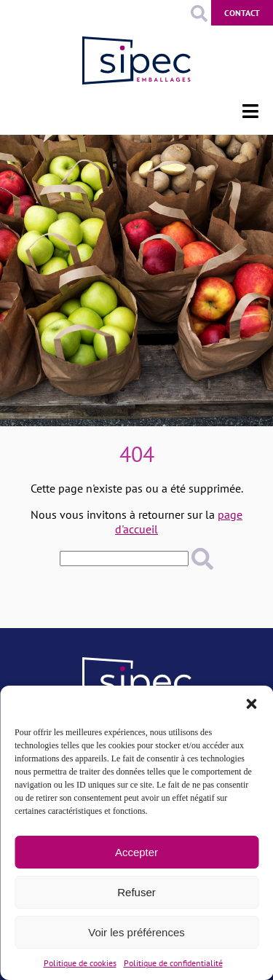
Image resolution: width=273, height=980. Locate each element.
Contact (242, 13)
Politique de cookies (80, 963)
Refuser (136, 892)
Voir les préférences (136, 932)
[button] (251, 704)
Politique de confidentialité (173, 963)
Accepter (136, 852)
